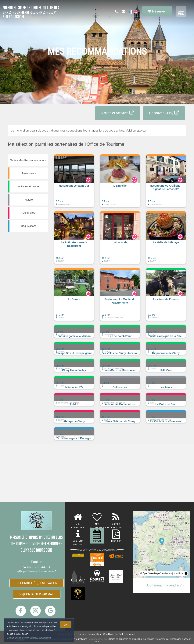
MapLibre (178, 573)
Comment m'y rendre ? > (166, 585)
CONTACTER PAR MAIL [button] (37, 594)
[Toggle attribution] (186, 573)
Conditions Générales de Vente (119, 634)
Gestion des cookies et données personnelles (29, 638)
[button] (74, 183)
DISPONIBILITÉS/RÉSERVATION (37, 583)
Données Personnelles (89, 634)
